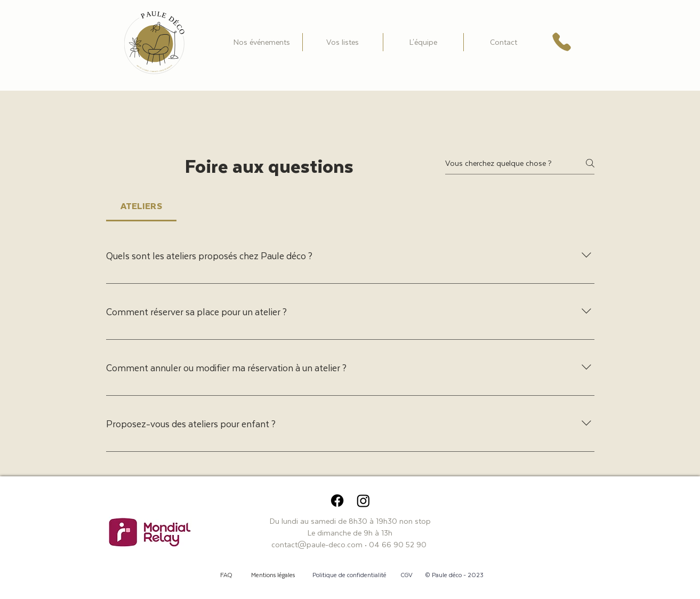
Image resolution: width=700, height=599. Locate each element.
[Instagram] (363, 501)
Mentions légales (273, 575)
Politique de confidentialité (349, 575)
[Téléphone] (562, 42)
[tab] (142, 206)
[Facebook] (337, 501)
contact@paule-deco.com (317, 544)
